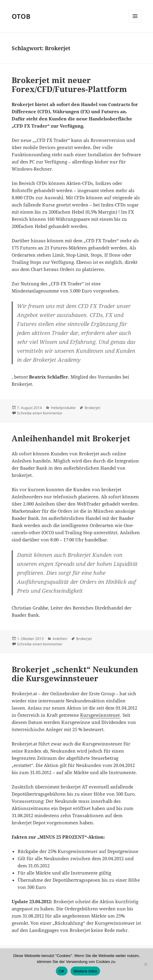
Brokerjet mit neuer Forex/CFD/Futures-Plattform (69, 85)
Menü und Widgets (135, 22)
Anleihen (60, 639)
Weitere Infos (85, 971)
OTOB (21, 16)
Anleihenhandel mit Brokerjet (71, 438)
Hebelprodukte (63, 408)
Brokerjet (92, 408)
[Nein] (146, 964)
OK (62, 971)
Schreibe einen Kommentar (40, 413)
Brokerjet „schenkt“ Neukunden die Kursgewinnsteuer (75, 674)
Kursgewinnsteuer (100, 715)
